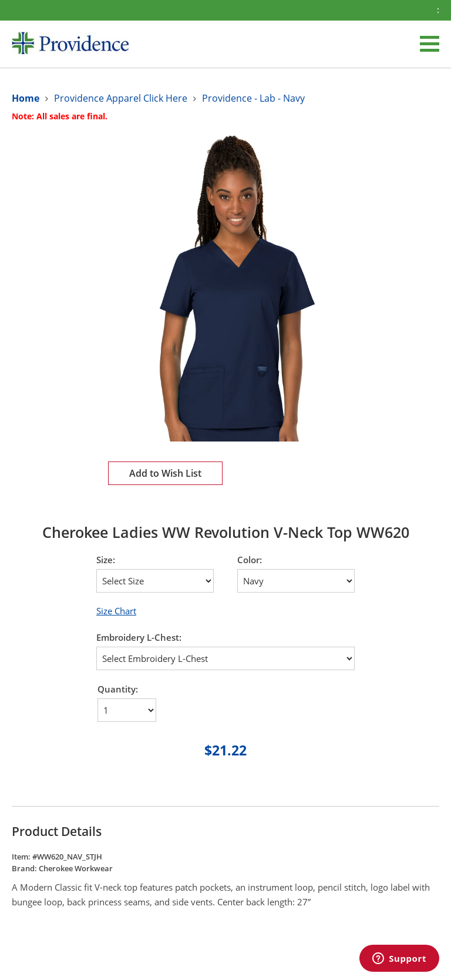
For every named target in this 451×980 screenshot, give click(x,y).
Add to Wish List (165, 473)
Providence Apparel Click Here (121, 98)
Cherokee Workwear (76, 868)
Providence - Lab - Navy (253, 98)
